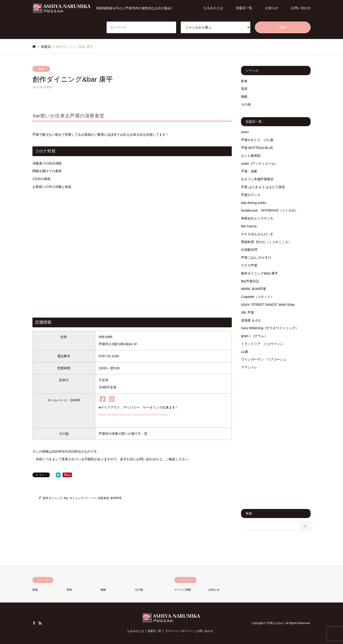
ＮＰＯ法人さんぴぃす (257, 234)
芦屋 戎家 (249, 171)
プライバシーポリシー (179, 631)
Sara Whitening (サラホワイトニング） (270, 328)
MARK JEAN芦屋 (254, 289)
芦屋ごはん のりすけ (256, 258)
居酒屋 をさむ (251, 320)
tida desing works (254, 203)
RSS (40, 623)
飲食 (41, 69)
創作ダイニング (53, 498)
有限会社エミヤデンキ (257, 218)
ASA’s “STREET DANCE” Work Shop (268, 305)
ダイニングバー (79, 498)
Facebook (34, 623)
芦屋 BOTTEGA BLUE (257, 148)
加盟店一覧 (244, 8)
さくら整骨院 (251, 156)
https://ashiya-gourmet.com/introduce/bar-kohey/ (133, 415)
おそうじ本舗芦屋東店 (257, 179)
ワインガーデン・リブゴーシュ (264, 359)
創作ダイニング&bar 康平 (259, 273)
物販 (244, 97)
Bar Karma (249, 226)
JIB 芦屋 (248, 312)
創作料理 (116, 498)
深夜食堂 (103, 498)
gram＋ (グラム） (254, 336)
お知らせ (272, 8)
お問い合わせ (301, 8)
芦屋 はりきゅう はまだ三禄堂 (263, 187)
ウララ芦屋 (249, 265)
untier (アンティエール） (259, 164)
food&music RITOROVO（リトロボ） (270, 210)
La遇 (245, 352)
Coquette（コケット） (257, 297)
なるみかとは (213, 8)
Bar (66, 498)
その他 (246, 104)
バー (93, 498)
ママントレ (249, 367)
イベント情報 (183, 590)
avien (245, 132)
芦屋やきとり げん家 (257, 140)
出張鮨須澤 (249, 250)
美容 (244, 89)
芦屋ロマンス (251, 195)
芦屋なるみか (276, 623)
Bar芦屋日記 (250, 281)
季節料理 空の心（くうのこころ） (266, 242)
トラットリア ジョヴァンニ (262, 344)
